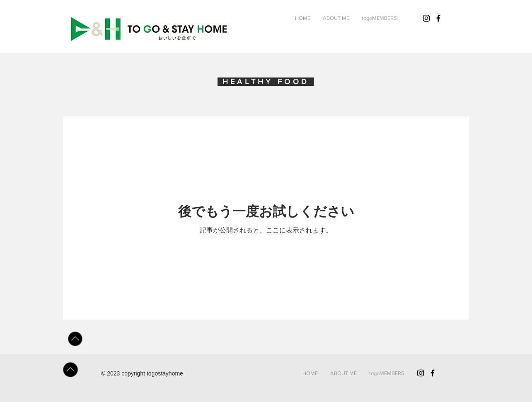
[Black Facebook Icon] (438, 18)
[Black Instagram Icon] (421, 373)
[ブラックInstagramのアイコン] (426, 18)
